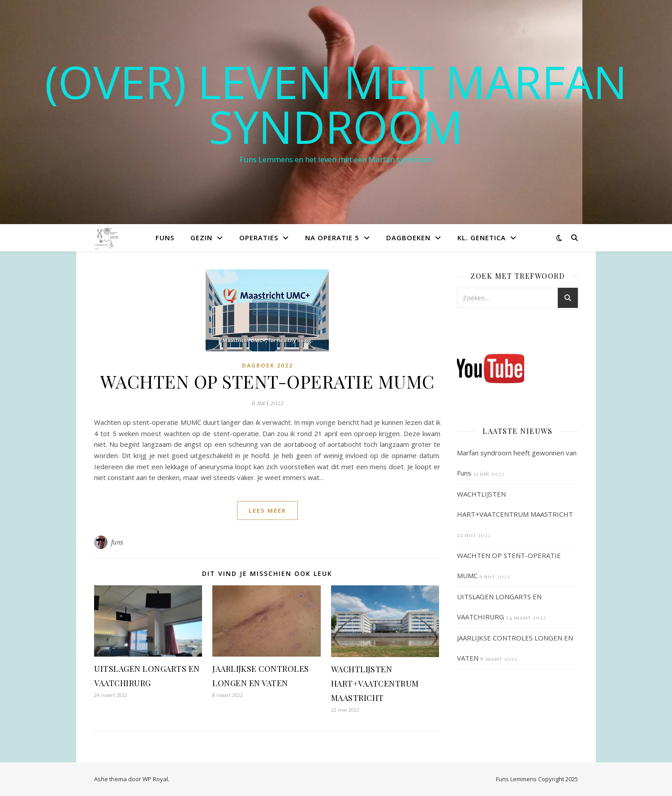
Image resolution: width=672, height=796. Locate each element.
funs (117, 542)
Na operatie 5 (332, 238)
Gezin (201, 238)
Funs (165, 238)
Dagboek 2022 (267, 366)
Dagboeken (408, 238)
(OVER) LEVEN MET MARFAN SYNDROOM (336, 104)
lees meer (267, 510)
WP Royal (155, 779)
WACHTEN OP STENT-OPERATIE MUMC (267, 381)
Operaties (259, 238)
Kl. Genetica (482, 238)
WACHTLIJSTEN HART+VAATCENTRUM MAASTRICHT (375, 684)
